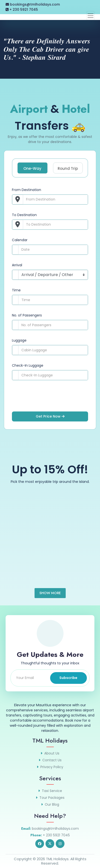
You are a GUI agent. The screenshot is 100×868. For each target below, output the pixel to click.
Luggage (19, 340)
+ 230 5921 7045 (22, 10)
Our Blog (52, 804)
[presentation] (49, 400)
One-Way (32, 168)
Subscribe (68, 678)
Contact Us (52, 760)
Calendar (20, 240)
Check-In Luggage (28, 365)
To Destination (24, 215)
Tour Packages (52, 798)
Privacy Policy (52, 767)
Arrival (17, 265)
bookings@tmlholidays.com (33, 4)
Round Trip (68, 168)
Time (16, 290)
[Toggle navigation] (91, 16)
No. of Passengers (27, 315)
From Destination (27, 190)
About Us (52, 753)
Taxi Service (52, 791)
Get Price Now (50, 416)
